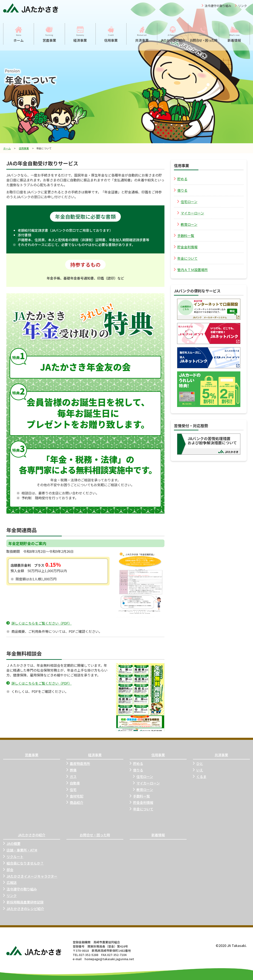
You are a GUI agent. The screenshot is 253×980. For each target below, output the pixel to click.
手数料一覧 (184, 236)
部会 (8, 870)
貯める (181, 179)
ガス (71, 777)
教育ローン (187, 224)
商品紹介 (75, 803)
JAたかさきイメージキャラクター (30, 876)
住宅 (71, 790)
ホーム (7, 148)
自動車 (73, 783)
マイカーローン (191, 213)
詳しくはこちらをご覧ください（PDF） (39, 623)
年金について (186, 258)
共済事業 (221, 755)
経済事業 (95, 755)
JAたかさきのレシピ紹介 (24, 909)
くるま (200, 777)
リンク (242, 6)
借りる (181, 190)
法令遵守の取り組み (218, 6)
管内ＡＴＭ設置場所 (191, 270)
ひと (198, 764)
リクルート (13, 857)
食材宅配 (75, 796)
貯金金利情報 (186, 247)
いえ (198, 770)
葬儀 (71, 770)
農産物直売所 (78, 764)
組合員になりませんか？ (23, 863)
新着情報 (158, 835)
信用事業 (24, 148)
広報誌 (10, 883)
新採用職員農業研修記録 (23, 902)
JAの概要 (12, 844)
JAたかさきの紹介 (32, 835)
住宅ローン (187, 202)
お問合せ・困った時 (95, 835)
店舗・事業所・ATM (20, 850)
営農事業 (32, 755)
